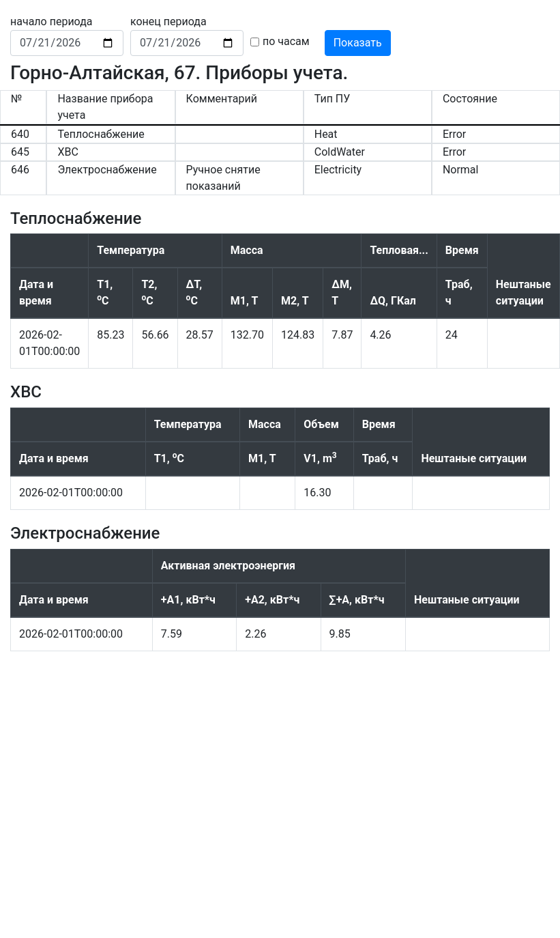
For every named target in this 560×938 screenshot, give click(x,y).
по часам (286, 41)
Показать (358, 43)
